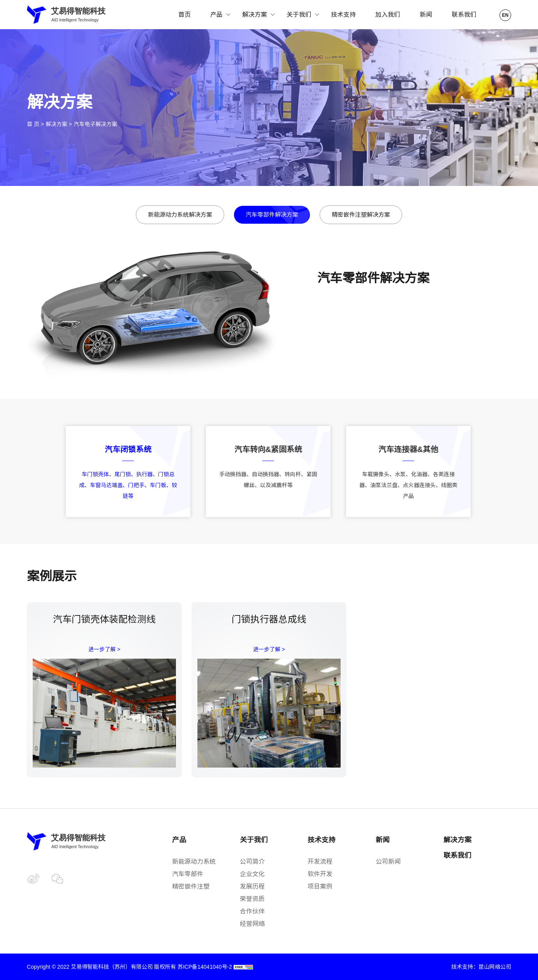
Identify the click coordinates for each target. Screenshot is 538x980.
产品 (179, 840)
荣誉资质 (252, 899)
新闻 (426, 15)
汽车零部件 (188, 874)
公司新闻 (388, 862)
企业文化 (252, 874)
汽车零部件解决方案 (272, 215)
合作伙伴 (252, 911)
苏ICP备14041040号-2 (205, 967)
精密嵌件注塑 (191, 886)
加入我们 (388, 15)
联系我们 (464, 15)
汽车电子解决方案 (95, 124)
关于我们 (254, 840)
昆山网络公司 (495, 967)
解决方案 (56, 124)
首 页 (33, 124)
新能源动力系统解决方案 (180, 215)
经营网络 (252, 924)
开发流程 (320, 862)
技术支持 (343, 15)
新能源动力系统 (194, 862)
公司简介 (252, 862)
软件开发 (320, 874)
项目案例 (320, 886)
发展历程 (252, 886)
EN (505, 15)
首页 (185, 15)
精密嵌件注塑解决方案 (361, 215)
